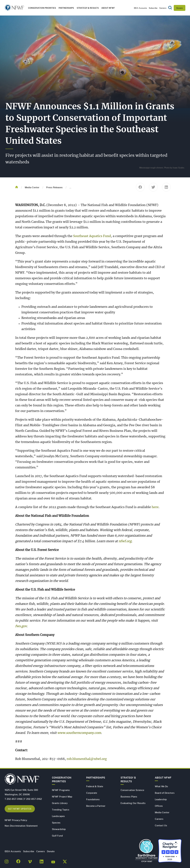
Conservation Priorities (62, 779)
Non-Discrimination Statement (21, 826)
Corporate (92, 793)
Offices (159, 806)
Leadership (161, 799)
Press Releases (54, 187)
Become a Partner (96, 806)
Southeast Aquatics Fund (92, 236)
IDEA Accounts (140, 8)
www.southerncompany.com (79, 733)
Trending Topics (61, 810)
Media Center (32, 187)
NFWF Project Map (62, 797)
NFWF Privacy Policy (16, 820)
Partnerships (66, 8)
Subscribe (153, 8)
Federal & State (95, 786)
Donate (180, 8)
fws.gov (21, 626)
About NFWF (163, 778)
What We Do (161, 786)
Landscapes (58, 816)
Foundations (93, 799)
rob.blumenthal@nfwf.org (87, 759)
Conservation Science (132, 790)
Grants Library (60, 803)
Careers (163, 8)
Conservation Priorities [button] (42, 8)
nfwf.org (125, 541)
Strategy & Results (88, 8)
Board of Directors (165, 793)
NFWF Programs (61, 790)
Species (56, 823)
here (155, 507)
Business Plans (129, 797)
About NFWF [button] (108, 8)
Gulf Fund (57, 836)
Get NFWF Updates (20, 809)
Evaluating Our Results (133, 803)
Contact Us (161, 825)
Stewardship (59, 829)
